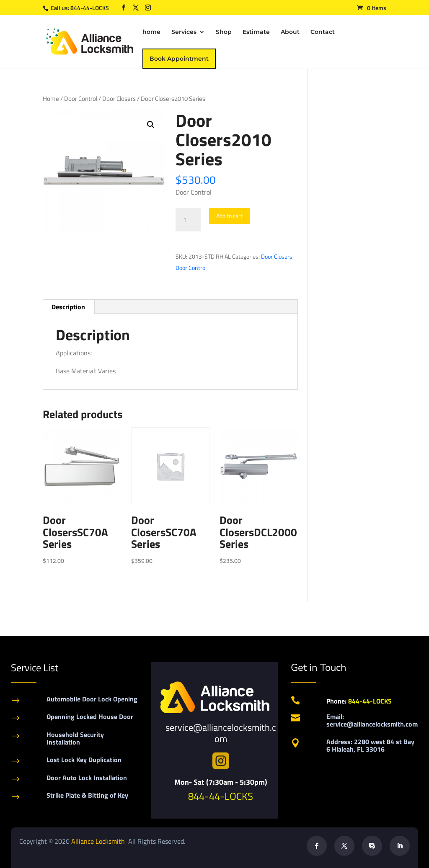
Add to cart (229, 216)
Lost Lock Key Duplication (84, 760)
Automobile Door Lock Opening (92, 699)
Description (68, 307)
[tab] (68, 307)
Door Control (81, 99)
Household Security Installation (75, 738)
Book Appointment (179, 59)
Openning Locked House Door (90, 716)
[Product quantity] (188, 220)
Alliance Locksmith (99, 841)
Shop (224, 32)
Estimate (256, 32)
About (290, 32)
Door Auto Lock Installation (87, 778)
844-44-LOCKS (90, 8)
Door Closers (119, 99)
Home (51, 99)
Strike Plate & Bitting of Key (87, 795)
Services (184, 32)
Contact (323, 32)
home (151, 32)
